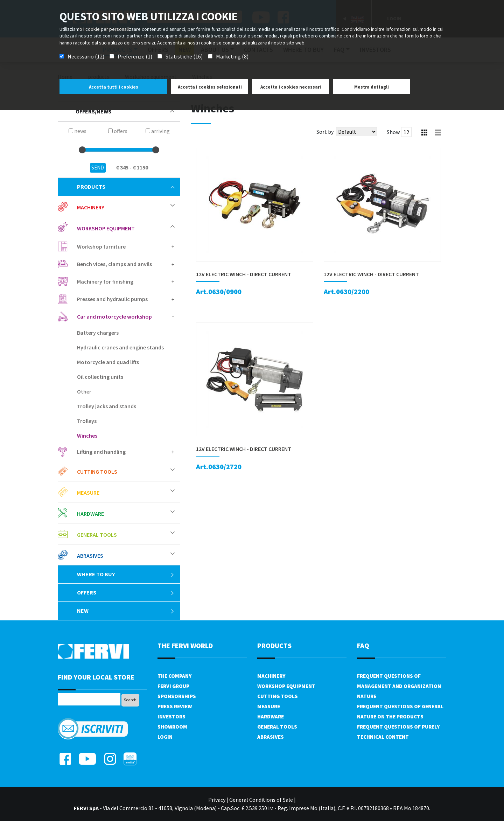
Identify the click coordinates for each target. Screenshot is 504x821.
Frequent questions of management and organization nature (399, 686)
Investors (171, 716)
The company (174, 676)
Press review (175, 706)
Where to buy (126, 574)
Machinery (91, 207)
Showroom (172, 727)
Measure (88, 493)
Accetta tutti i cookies (114, 87)
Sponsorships (177, 696)
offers (126, 592)
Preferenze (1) (135, 56)
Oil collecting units (100, 377)
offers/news (125, 111)
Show (393, 132)
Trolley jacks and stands (107, 406)
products (126, 187)
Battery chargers (98, 333)
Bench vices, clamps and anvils (114, 264)
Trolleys (87, 421)
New (126, 611)
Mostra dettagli (372, 87)
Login (165, 737)
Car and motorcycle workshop (114, 316)
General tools (97, 535)
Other (84, 391)
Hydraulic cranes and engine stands (120, 347)
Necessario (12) (86, 56)
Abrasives (90, 556)
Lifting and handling (101, 452)
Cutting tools (97, 472)
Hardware (90, 514)
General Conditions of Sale (261, 800)
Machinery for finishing (105, 281)
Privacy (217, 800)
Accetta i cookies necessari (291, 87)
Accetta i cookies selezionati (210, 87)
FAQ (363, 645)
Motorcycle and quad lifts (108, 362)
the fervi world (185, 645)
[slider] (82, 150)
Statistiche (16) (184, 56)
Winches (87, 436)
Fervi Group (173, 686)
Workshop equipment (106, 228)
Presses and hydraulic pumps (112, 299)
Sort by (325, 132)
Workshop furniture (101, 246)
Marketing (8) (232, 56)
